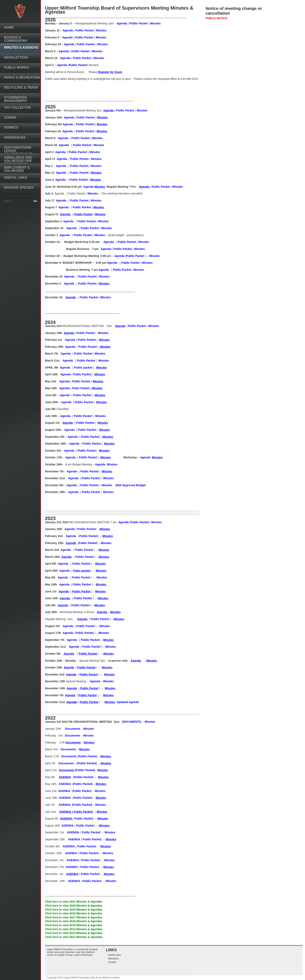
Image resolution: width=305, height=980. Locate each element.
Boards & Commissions (16, 39)
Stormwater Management (16, 99)
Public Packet (139, 23)
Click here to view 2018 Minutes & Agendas (74, 913)
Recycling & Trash (21, 88)
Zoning (10, 118)
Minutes (101, 30)
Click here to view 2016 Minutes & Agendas (74, 921)
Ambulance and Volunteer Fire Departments (18, 161)
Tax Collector (17, 108)
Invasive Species (19, 188)
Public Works (16, 68)
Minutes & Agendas (21, 48)
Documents (66, 763)
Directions (113, 959)
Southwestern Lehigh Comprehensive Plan (18, 152)
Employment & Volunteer (17, 169)
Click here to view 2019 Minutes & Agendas (74, 910)
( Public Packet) (82, 812)
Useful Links (16, 178)
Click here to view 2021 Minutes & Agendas (74, 902)
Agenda (122, 23)
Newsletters (16, 58)
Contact (112, 962)
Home (9, 28)
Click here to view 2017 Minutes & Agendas (74, 917)
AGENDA (65, 798)
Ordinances (15, 138)
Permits (11, 128)
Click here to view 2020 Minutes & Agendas (74, 906)
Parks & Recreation (22, 78)
